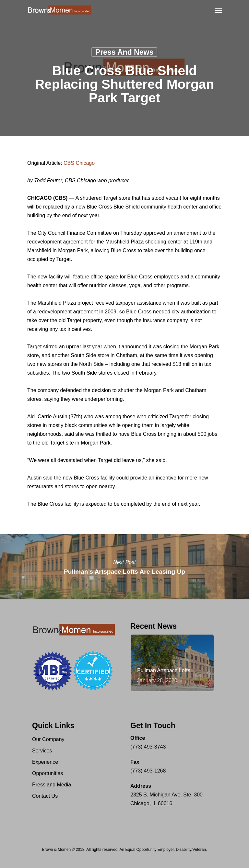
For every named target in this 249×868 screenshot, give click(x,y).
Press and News (124, 52)
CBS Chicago (79, 163)
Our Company (48, 739)
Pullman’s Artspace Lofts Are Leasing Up (124, 567)
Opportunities (47, 773)
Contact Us (45, 796)
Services (42, 751)
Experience (45, 762)
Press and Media (52, 785)
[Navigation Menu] (218, 10)
